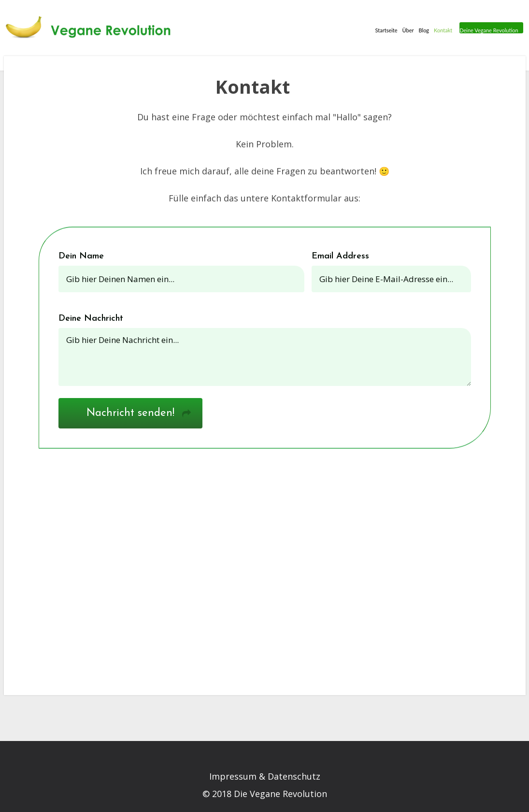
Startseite (385, 29)
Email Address (340, 256)
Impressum (233, 776)
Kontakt (441, 29)
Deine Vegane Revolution (488, 30)
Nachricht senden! (130, 413)
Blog (422, 29)
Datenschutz (294, 776)
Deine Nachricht (91, 319)
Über (406, 29)
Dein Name (81, 256)
